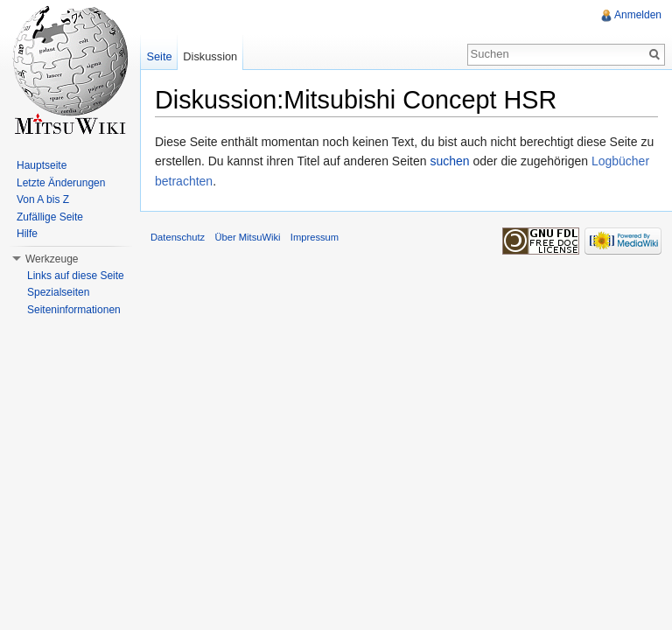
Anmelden (638, 15)
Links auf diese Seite (76, 276)
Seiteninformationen (74, 310)
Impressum (315, 237)
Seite (159, 56)
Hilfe (27, 234)
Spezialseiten (58, 292)
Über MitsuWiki (247, 237)
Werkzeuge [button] (52, 259)
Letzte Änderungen (61, 183)
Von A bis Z (43, 199)
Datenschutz (178, 237)
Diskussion (210, 56)
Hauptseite (42, 165)
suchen (449, 161)
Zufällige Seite (50, 217)
